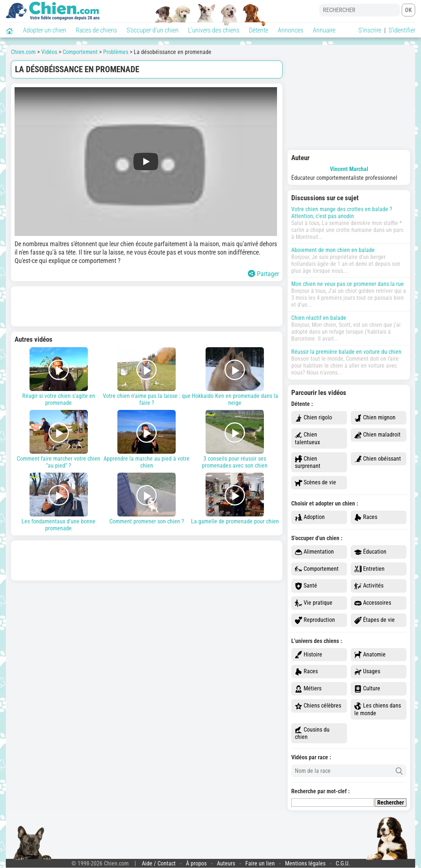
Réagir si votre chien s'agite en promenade (59, 377)
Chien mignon (375, 418)
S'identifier (402, 30)
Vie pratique (314, 603)
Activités (369, 586)
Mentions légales (305, 863)
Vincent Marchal (349, 169)
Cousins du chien (312, 733)
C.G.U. (343, 863)
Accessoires (373, 603)
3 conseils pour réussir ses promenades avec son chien (235, 439)
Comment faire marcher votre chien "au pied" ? (59, 439)
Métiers (308, 689)
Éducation (370, 552)
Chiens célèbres (318, 706)
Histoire (309, 655)
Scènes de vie (315, 483)
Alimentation (314, 552)
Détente (259, 30)
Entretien (369, 569)
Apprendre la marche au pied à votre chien (147, 439)
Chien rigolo (313, 418)
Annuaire (324, 30)
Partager (263, 274)
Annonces (291, 30)
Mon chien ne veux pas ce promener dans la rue (348, 284)
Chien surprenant (308, 462)
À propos (196, 863)
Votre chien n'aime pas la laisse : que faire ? (147, 377)
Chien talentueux (307, 438)
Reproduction (315, 620)
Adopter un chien (45, 30)
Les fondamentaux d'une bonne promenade (59, 502)
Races (366, 517)
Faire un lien (260, 863)
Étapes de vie (375, 620)
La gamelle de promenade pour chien (235, 499)
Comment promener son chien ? (147, 499)
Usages (367, 672)
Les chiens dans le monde (378, 709)
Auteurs (226, 863)
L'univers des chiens (214, 30)
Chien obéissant (378, 459)
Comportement (317, 569)
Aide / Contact (159, 863)
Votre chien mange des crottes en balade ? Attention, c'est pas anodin (342, 213)
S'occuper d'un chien (153, 30)
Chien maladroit (377, 435)
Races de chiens (96, 30)
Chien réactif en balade (319, 318)
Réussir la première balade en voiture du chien (346, 352)
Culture (367, 689)
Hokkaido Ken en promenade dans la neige (235, 377)
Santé (306, 586)
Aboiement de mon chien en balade (333, 250)
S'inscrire (370, 30)
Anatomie (370, 655)
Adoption (310, 517)
